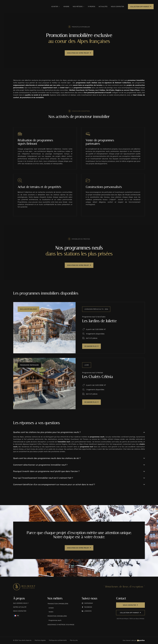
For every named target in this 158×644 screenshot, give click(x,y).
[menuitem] (16, 616)
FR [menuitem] (18, 616)
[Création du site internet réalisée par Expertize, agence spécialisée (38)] (134, 641)
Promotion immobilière (57, 616)
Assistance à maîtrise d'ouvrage (61, 625)
